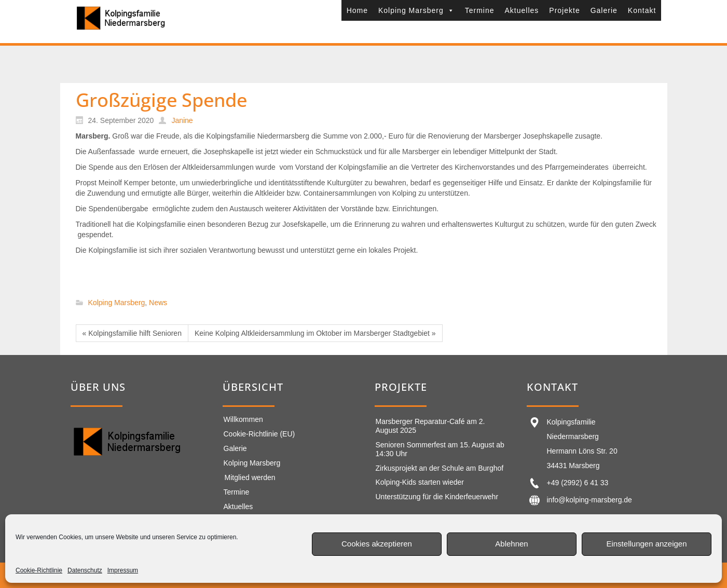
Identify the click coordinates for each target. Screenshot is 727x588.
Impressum (123, 570)
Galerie (604, 10)
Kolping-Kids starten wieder (420, 482)
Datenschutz (85, 570)
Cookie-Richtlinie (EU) (259, 434)
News (158, 303)
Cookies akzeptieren (377, 544)
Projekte (564, 10)
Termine (480, 10)
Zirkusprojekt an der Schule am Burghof (440, 468)
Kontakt (642, 10)
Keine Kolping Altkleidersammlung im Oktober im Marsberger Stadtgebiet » (315, 333)
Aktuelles (522, 10)
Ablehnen (511, 544)
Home (357, 10)
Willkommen (243, 419)
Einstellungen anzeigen (646, 544)
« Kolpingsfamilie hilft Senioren (132, 333)
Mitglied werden (250, 477)
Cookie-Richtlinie (39, 570)
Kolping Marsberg (416, 10)
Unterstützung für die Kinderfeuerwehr (437, 497)
